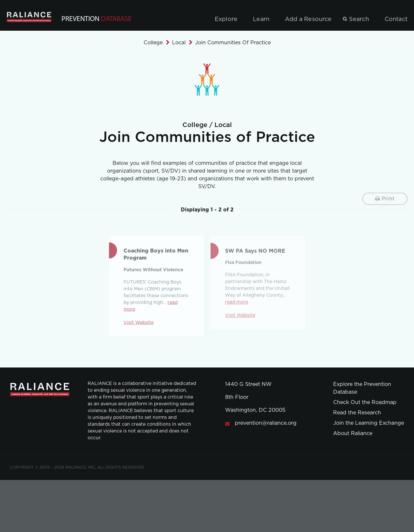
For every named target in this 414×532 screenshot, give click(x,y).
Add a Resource (308, 19)
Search (359, 19)
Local (179, 43)
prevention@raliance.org (266, 423)
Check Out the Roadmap (365, 402)
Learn (261, 19)
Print (385, 199)
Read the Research (357, 413)
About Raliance (353, 433)
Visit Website (139, 324)
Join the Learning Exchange (369, 423)
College (153, 43)
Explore (226, 19)
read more (237, 304)
